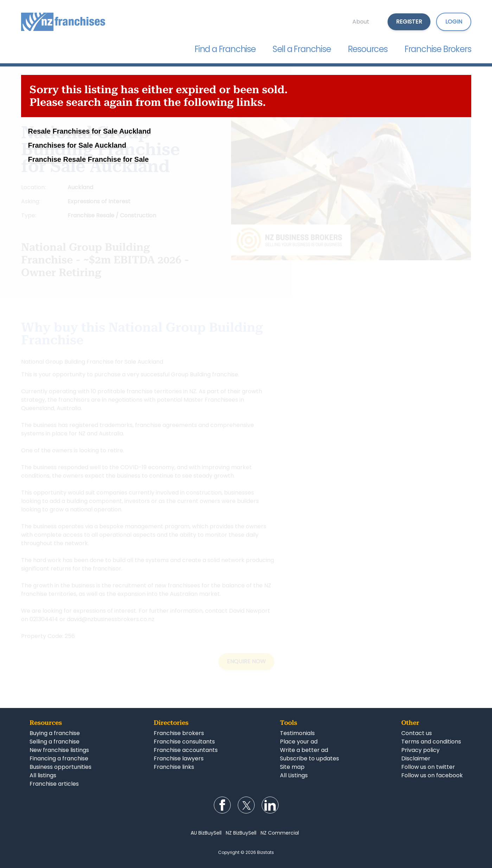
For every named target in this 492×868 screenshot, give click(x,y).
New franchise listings (59, 750)
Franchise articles (54, 784)
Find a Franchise (225, 49)
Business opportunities (60, 767)
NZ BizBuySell (241, 833)
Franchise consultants (184, 742)
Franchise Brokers (438, 49)
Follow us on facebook (432, 775)
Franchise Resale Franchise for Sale (89, 159)
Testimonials (297, 733)
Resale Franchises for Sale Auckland (90, 131)
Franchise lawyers (179, 758)
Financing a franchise (59, 758)
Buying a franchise (55, 733)
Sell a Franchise (302, 49)
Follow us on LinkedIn (270, 805)
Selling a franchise (55, 742)
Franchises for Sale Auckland (77, 145)
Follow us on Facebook (222, 805)
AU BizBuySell (206, 833)
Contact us (417, 733)
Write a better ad (304, 750)
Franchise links (174, 767)
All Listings (294, 775)
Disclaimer (416, 758)
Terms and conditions (431, 742)
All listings (43, 775)
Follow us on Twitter (246, 805)
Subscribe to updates (309, 758)
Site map (292, 767)
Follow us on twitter (428, 767)
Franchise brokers (179, 733)
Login (454, 22)
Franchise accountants (186, 750)
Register (409, 22)
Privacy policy (420, 750)
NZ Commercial (280, 833)
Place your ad (299, 742)
